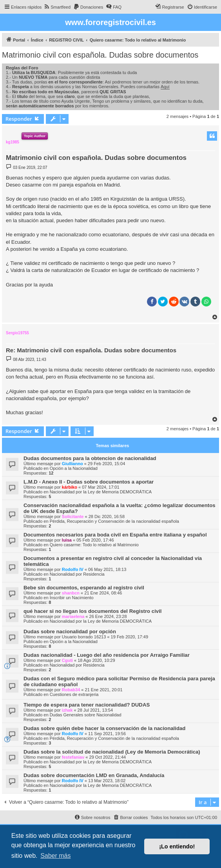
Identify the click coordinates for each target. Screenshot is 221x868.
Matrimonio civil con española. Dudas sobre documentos (100, 55)
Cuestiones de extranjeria (74, 694)
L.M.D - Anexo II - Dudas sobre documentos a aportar (89, 482)
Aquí (165, 87)
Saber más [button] (55, 856)
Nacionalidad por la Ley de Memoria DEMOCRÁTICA (101, 492)
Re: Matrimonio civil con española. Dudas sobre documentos (91, 350)
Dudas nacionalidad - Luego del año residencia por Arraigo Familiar (107, 655)
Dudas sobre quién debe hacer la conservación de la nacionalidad (104, 728)
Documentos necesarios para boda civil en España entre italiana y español (115, 535)
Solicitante (73, 516)
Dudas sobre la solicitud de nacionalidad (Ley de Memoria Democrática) (112, 752)
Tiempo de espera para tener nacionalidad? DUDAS (87, 705)
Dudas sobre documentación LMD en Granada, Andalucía (94, 775)
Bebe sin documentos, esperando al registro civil (84, 588)
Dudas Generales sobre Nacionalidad (86, 715)
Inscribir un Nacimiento (72, 598)
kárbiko (70, 487)
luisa (67, 540)
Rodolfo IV (73, 569)
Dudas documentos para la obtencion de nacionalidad (90, 458)
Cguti (67, 660)
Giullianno (72, 464)
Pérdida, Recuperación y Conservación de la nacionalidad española (114, 521)
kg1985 (13, 142)
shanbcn (71, 593)
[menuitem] (57, 7)
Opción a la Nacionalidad (74, 468)
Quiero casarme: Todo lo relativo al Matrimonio (94, 545)
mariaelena (73, 616)
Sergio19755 (17, 333)
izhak (67, 710)
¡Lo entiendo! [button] (177, 846)
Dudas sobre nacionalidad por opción (70, 632)
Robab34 (71, 690)
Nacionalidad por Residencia (77, 574)
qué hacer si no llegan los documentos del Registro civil (92, 611)
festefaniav (73, 757)
